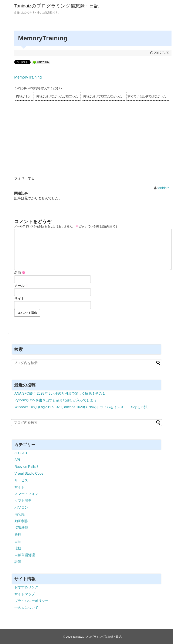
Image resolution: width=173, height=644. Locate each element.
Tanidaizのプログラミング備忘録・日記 (56, 6)
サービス (21, 480)
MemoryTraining (28, 77)
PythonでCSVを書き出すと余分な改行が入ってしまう (56, 400)
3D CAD (21, 453)
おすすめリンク (26, 587)
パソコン (21, 507)
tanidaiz (163, 188)
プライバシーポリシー (31, 601)
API (17, 460)
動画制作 (21, 521)
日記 (18, 541)
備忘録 (20, 514)
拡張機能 (21, 528)
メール (21, 286)
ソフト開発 (23, 501)
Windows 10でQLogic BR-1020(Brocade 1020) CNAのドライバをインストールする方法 (81, 407)
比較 (18, 548)
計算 (18, 562)
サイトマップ (25, 594)
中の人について (26, 608)
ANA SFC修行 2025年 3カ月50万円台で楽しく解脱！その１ (60, 393)
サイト (19, 299)
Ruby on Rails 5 (26, 467)
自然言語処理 (25, 555)
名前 (20, 273)
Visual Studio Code (29, 473)
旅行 (18, 535)
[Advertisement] (93, 144)
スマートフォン (26, 494)
